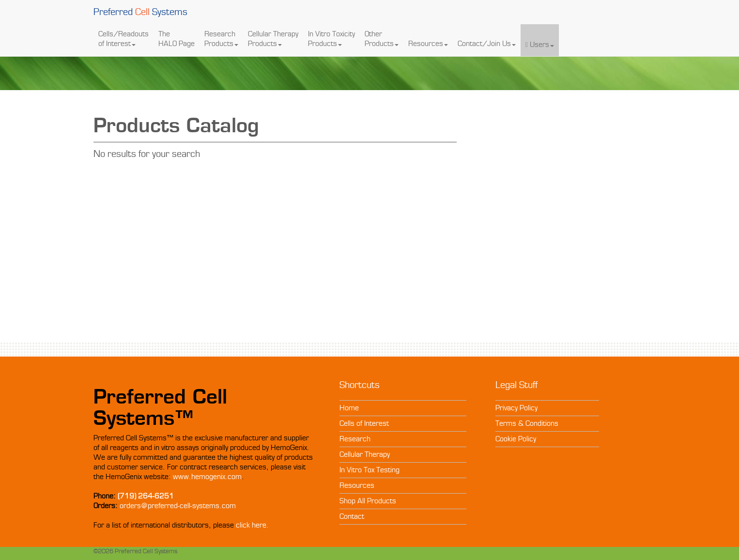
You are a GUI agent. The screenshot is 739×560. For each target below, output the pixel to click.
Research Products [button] (221, 39)
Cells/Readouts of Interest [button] (123, 39)
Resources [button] (428, 39)
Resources (357, 485)
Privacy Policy (516, 408)
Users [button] (540, 40)
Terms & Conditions (527, 423)
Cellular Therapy (365, 454)
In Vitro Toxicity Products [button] (331, 39)
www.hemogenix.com (207, 477)
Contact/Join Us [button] (487, 39)
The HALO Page (177, 39)
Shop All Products (368, 501)
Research (355, 439)
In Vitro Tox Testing (369, 470)
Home (349, 408)
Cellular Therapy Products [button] (273, 39)
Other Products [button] (382, 39)
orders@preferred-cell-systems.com (178, 506)
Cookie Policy (516, 439)
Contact (352, 516)
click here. (252, 525)
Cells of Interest (364, 423)
